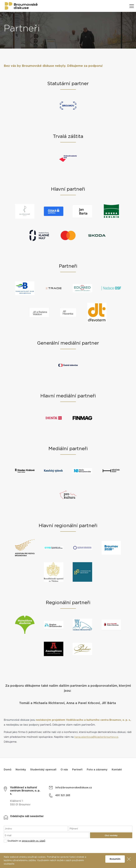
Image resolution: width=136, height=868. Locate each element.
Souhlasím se (26, 841)
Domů (8, 770)
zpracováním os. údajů (33, 841)
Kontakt (117, 770)
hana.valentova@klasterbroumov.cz (96, 737)
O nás (64, 770)
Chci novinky (111, 836)
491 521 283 (63, 795)
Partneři (77, 770)
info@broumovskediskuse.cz (74, 788)
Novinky (21, 770)
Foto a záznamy (97, 770)
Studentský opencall (43, 770)
